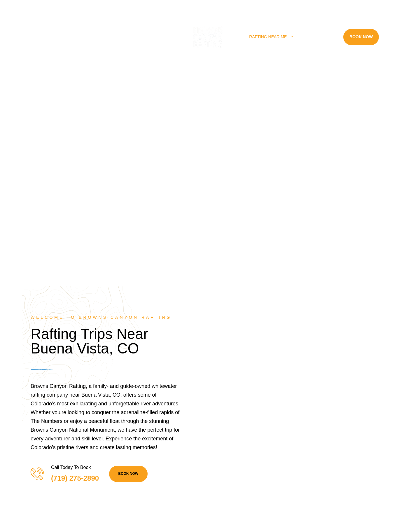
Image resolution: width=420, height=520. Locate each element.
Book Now (361, 37)
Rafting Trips (87, 37)
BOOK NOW (128, 474)
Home (53, 37)
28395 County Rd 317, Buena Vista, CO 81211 (56, 7)
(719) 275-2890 (125, 7)
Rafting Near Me (268, 37)
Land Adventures (141, 37)
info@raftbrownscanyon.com (177, 7)
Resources (318, 37)
